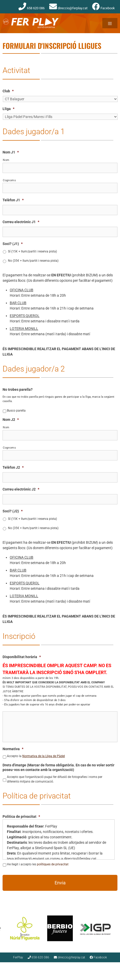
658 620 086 (32, 8)
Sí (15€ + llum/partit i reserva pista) (32, 251)
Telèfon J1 (13, 200)
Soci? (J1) (13, 244)
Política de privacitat (21, 816)
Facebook (103, 8)
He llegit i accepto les (38, 864)
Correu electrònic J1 (21, 222)
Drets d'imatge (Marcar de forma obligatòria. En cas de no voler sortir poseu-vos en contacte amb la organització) (58, 767)
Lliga (8, 109)
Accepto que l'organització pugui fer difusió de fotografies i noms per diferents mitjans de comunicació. (55, 779)
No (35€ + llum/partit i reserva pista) (33, 261)
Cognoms (9, 180)
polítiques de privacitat (53, 864)
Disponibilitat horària (22, 657)
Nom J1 (11, 152)
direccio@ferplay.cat (68, 8)
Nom (6, 160)
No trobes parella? (18, 389)
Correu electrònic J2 (21, 489)
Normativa (13, 749)
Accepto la (36, 756)
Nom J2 (11, 420)
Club (8, 91)
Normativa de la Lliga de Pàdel (44, 756)
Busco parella (16, 411)
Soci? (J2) (13, 511)
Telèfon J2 (13, 467)
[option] (20, 928)
